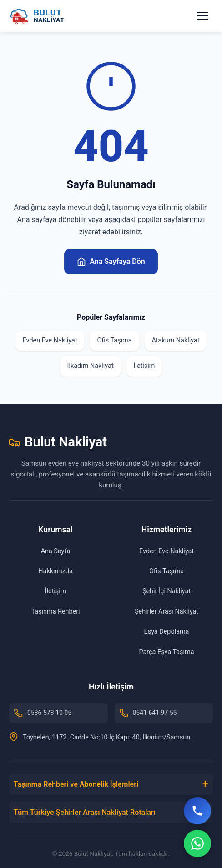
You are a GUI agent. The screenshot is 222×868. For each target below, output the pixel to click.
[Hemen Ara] (197, 811)
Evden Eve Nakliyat (50, 340)
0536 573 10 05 (43, 713)
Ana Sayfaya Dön (111, 262)
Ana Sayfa (56, 551)
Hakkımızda (55, 571)
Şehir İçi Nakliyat (166, 591)
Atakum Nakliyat (176, 340)
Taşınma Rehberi (55, 612)
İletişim (144, 366)
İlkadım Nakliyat (91, 366)
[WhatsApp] (197, 843)
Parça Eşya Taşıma (167, 652)
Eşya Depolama (167, 632)
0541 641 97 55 (148, 713)
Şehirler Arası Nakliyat (166, 612)
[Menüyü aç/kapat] (203, 16)
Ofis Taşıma (114, 340)
